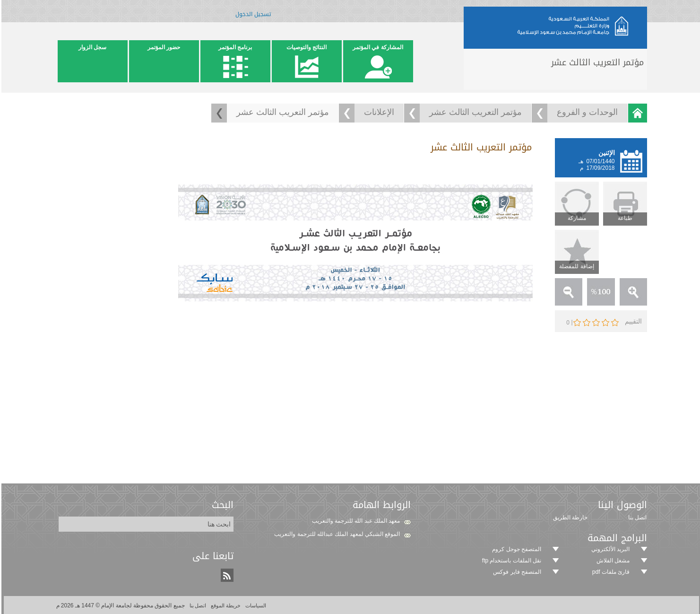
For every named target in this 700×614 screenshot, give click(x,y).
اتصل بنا (196, 605)
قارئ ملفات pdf (609, 572)
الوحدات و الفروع (586, 112)
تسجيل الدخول (252, 16)
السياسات (254, 605)
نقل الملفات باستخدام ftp (510, 561)
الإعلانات (378, 112)
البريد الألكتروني (609, 549)
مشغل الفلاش (612, 561)
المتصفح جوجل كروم (515, 549)
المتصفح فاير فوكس (516, 572)
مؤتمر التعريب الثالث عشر (474, 112)
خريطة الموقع (224, 605)
